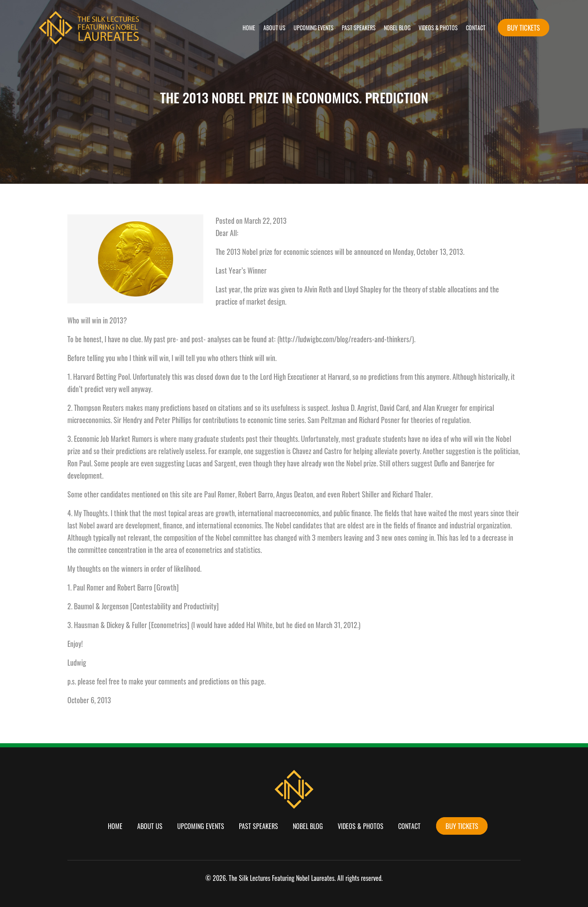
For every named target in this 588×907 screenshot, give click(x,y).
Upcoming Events (314, 28)
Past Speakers (359, 28)
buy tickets (523, 28)
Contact (476, 28)
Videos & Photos (438, 28)
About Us (274, 28)
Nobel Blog (397, 28)
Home (249, 28)
